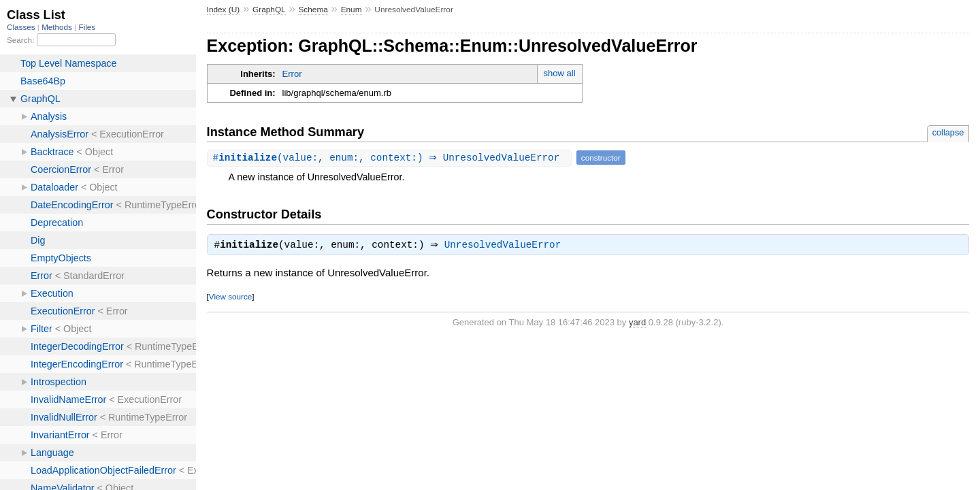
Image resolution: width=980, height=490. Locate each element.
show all (560, 73)
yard (637, 324)
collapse (948, 132)
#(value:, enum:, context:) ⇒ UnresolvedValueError (391, 158)
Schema (313, 10)
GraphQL (269, 10)
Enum (352, 10)
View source (230, 298)
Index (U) (224, 10)
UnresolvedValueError (506, 246)
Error (292, 74)
